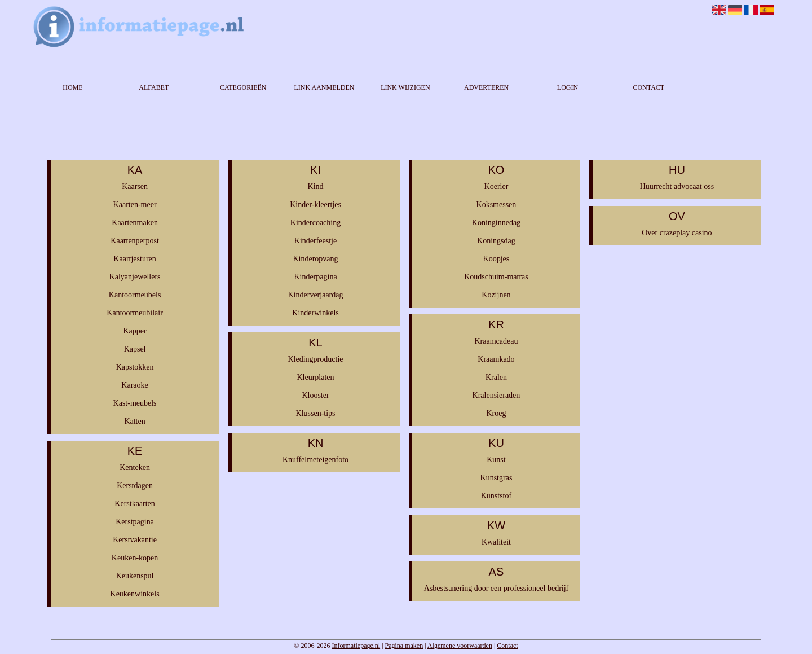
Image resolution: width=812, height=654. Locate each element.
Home (72, 87)
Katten (134, 421)
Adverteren (486, 87)
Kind (316, 186)
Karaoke (134, 385)
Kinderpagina (315, 277)
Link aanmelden (325, 87)
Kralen (496, 377)
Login (568, 87)
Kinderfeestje (315, 241)
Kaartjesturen (134, 259)
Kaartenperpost (135, 241)
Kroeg (496, 413)
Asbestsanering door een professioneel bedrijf (497, 588)
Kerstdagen (135, 486)
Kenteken (135, 468)
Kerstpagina (135, 522)
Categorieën (243, 87)
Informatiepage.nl (356, 646)
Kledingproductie (316, 359)
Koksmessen (497, 205)
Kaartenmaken (135, 223)
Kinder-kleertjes (315, 205)
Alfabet (154, 87)
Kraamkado (496, 359)
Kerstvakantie (135, 540)
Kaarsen (135, 186)
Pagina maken (404, 646)
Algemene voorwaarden (460, 646)
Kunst (496, 460)
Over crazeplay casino (677, 233)
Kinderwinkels (315, 313)
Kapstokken (135, 367)
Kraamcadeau (496, 341)
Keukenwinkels (135, 594)
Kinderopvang (315, 259)
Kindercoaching (315, 223)
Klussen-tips (316, 413)
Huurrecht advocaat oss (677, 186)
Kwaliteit (496, 542)
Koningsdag (496, 241)
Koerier (497, 186)
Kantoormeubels (135, 295)
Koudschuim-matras (496, 277)
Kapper (134, 331)
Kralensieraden (497, 395)
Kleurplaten (315, 377)
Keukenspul (135, 576)
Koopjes (497, 259)
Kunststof (496, 496)
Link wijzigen (405, 87)
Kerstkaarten (135, 504)
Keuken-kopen (135, 558)
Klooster (315, 395)
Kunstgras (497, 478)
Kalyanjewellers (135, 277)
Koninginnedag (496, 223)
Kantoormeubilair (135, 313)
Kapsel (135, 349)
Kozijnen (496, 295)
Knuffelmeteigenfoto (315, 460)
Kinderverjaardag (316, 295)
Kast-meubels (135, 403)
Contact (648, 87)
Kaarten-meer (135, 205)
